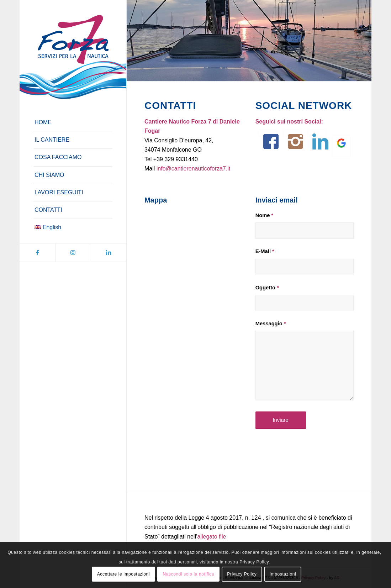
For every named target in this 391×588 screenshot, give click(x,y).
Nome (265, 215)
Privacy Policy (242, 574)
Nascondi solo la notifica (188, 574)
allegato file (212, 537)
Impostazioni (283, 574)
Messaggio (271, 324)
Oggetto (267, 288)
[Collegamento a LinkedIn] (109, 253)
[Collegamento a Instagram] (73, 253)
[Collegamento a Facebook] (37, 253)
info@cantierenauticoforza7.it (193, 169)
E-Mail (265, 251)
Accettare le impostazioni (123, 574)
